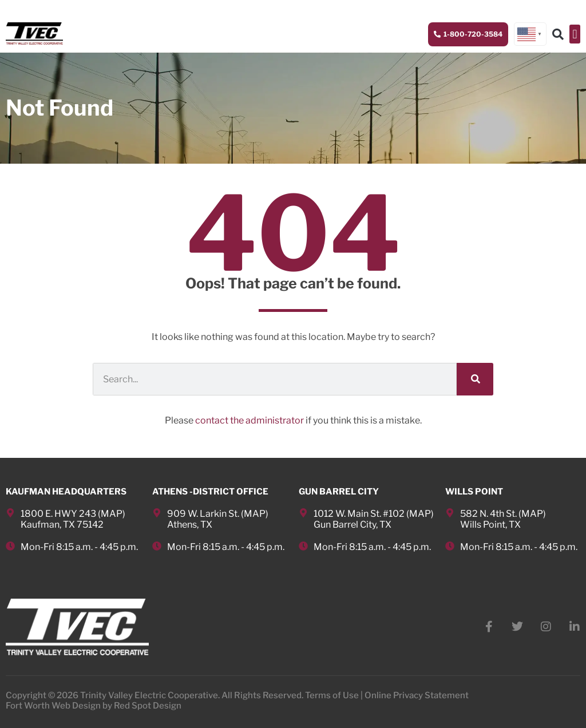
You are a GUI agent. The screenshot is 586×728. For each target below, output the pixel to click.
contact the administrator (250, 420)
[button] (575, 34)
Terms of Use (332, 695)
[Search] (475, 379)
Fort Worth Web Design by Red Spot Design (94, 706)
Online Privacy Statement (417, 695)
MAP (112, 514)
